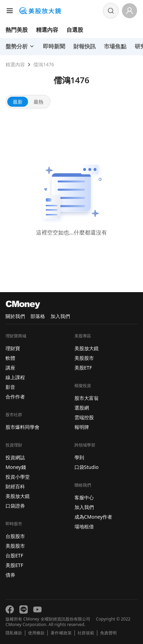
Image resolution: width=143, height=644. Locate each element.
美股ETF (14, 565)
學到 (79, 457)
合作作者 (15, 397)
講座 (10, 368)
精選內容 (47, 30)
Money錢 (16, 467)
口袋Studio (87, 467)
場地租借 (84, 526)
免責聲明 (108, 633)
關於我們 (15, 316)
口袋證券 (15, 506)
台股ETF (14, 555)
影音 (10, 387)
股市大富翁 (87, 398)
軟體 (10, 358)
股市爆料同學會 (23, 427)
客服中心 (84, 497)
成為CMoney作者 (93, 517)
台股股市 (15, 536)
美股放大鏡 (18, 496)
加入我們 (60, 316)
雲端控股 (84, 417)
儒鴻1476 (44, 64)
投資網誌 (15, 457)
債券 (10, 575)
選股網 (82, 408)
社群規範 (86, 633)
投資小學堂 (18, 477)
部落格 (38, 316)
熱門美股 (17, 30)
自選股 (75, 30)
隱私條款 (14, 633)
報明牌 (82, 427)
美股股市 (15, 546)
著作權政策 (61, 633)
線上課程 (15, 377)
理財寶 (13, 348)
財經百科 (15, 486)
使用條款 (36, 633)
